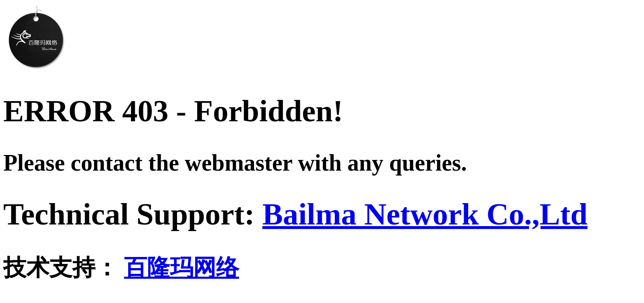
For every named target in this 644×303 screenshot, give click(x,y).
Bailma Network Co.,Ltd (425, 214)
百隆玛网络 (182, 268)
